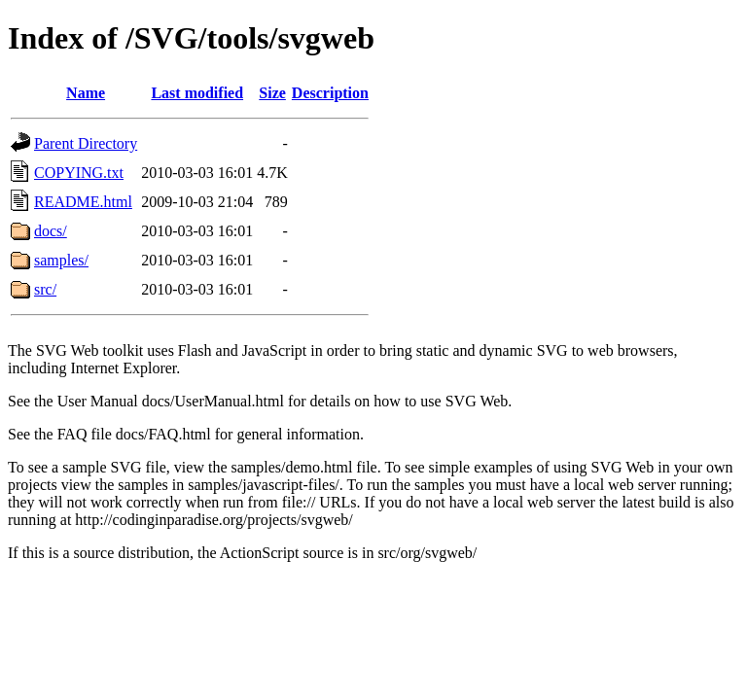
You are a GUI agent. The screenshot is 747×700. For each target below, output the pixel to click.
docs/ (51, 231)
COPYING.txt (79, 173)
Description (330, 93)
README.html (83, 202)
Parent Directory (86, 143)
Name (86, 93)
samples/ (61, 260)
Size (272, 93)
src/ (45, 289)
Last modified (197, 93)
